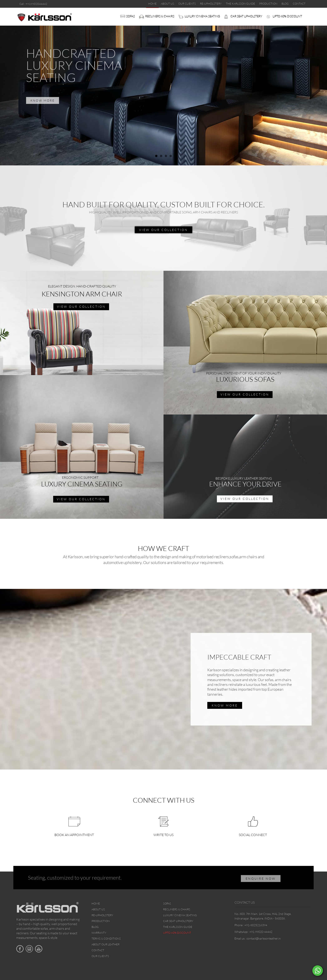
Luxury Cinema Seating (202, 16)
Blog (95, 927)
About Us (98, 909)
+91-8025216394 (256, 925)
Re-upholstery (102, 915)
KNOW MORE (43, 100)
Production (101, 921)
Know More (225, 705)
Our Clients (100, 956)
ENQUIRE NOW (261, 879)
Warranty (99, 933)
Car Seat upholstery (246, 16)
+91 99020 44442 (261, 932)
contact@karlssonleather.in (264, 938)
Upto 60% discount (287, 16)
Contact (98, 950)
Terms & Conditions (106, 938)
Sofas (130, 16)
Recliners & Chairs (160, 16)
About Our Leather (106, 944)
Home (96, 903)
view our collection (163, 230)
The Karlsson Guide (178, 927)
